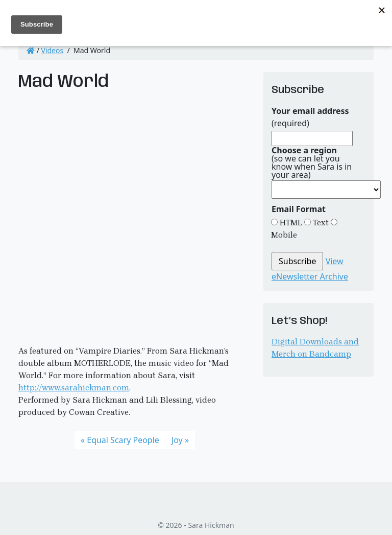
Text (320, 223)
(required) (310, 117)
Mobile (284, 235)
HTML (290, 223)
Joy (177, 440)
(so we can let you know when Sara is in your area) (312, 162)
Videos (53, 50)
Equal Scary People (123, 440)
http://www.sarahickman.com (74, 388)
